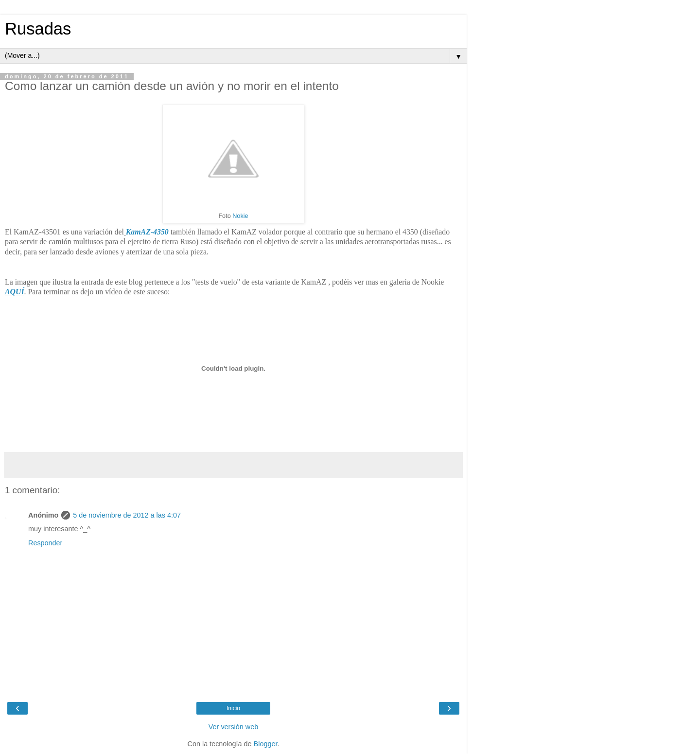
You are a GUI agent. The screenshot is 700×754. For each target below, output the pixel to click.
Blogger (266, 744)
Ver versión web (233, 727)
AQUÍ (15, 292)
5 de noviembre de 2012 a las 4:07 (127, 515)
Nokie (240, 216)
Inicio (233, 708)
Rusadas (38, 29)
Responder (45, 543)
